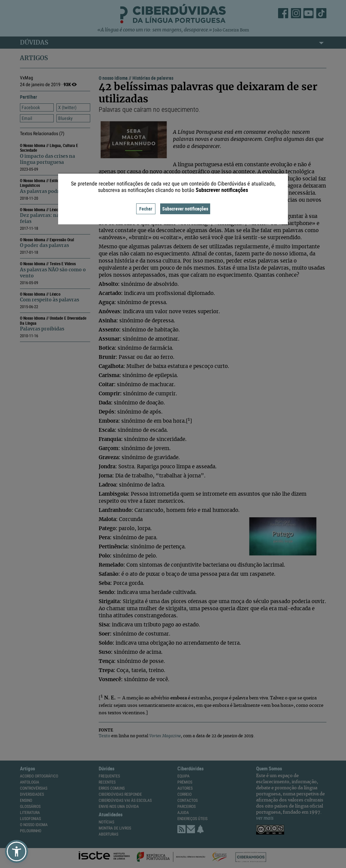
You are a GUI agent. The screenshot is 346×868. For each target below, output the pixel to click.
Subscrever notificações (185, 209)
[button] (17, 851)
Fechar (146, 209)
